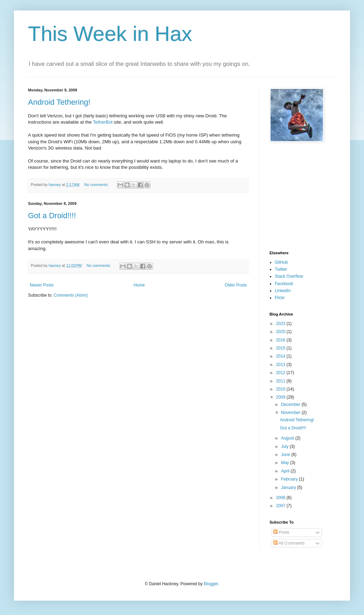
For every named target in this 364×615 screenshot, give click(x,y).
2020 (281, 332)
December (291, 405)
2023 (281, 324)
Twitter (281, 269)
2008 (281, 498)
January (289, 488)
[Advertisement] (290, 196)
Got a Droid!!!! (52, 216)
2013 (281, 365)
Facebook (284, 284)
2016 (281, 340)
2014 (281, 356)
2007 (281, 506)
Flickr (280, 298)
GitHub (281, 262)
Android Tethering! (59, 102)
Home (139, 285)
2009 (281, 397)
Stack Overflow (289, 276)
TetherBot (103, 122)
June (286, 455)
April (286, 471)
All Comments (289, 543)
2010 (281, 389)
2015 (281, 348)
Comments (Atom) (71, 295)
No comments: (97, 185)
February (290, 479)
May (286, 463)
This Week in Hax (110, 34)
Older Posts (236, 285)
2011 (281, 381)
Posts (281, 532)
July (285, 447)
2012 (281, 373)
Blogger (211, 584)
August (288, 438)
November (291, 413)
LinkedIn (283, 291)
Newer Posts (42, 285)
